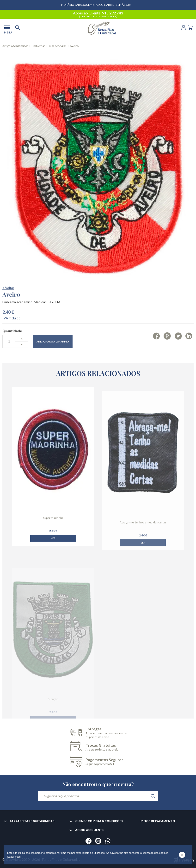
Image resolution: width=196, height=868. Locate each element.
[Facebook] (156, 349)
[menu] (7, 29)
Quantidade (12, 344)
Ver (53, 547)
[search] (18, 29)
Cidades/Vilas (58, 46)
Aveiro (74, 46)
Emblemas (39, 46)
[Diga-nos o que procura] (98, 796)
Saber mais (14, 857)
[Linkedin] (189, 349)
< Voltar (8, 301)
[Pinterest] (167, 349)
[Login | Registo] (184, 27)
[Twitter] (178, 349)
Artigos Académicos (15, 46)
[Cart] (190, 27)
